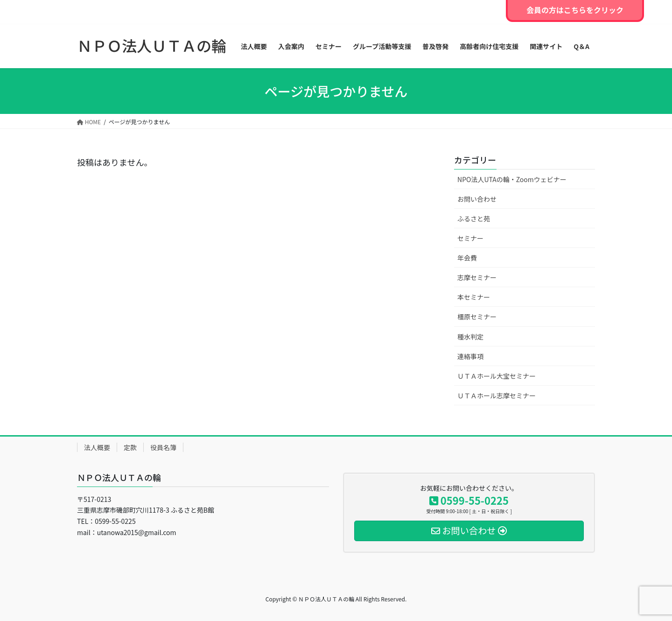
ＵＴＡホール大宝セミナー (497, 376)
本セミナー (474, 297)
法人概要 (97, 447)
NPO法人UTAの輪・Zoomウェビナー (512, 179)
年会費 (467, 258)
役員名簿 (163, 447)
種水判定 (470, 337)
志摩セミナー (477, 277)
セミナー (470, 238)
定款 (130, 447)
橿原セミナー (477, 317)
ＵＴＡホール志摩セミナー (497, 395)
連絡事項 (470, 356)
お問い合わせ (477, 199)
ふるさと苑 (474, 219)
